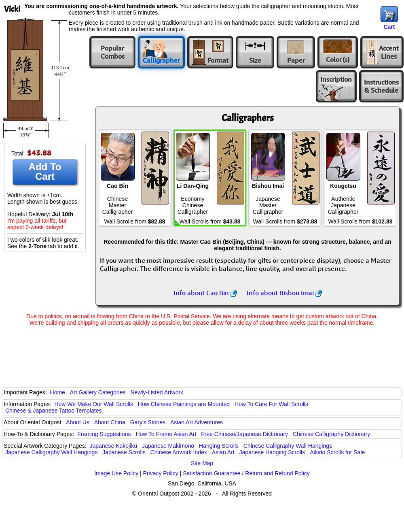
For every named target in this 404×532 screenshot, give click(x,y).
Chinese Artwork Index (179, 452)
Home (58, 392)
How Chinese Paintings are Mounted (184, 404)
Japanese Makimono (168, 446)
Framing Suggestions (104, 434)
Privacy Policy (161, 473)
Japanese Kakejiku (114, 446)
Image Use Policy (116, 473)
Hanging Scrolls (219, 446)
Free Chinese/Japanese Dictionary (244, 434)
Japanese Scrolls (124, 452)
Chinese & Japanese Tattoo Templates (53, 411)
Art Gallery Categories (98, 392)
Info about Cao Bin (205, 293)
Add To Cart (45, 171)
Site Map (202, 463)
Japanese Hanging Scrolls (272, 452)
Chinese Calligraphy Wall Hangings (288, 446)
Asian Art (223, 452)
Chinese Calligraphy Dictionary (331, 434)
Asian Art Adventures (197, 422)
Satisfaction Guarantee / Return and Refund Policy (246, 473)
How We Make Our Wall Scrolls (93, 404)
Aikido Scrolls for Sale (337, 452)
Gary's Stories (148, 422)
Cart (389, 27)
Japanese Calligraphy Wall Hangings (51, 452)
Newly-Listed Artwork (157, 392)
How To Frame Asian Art (166, 434)
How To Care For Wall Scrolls (271, 404)
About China (110, 422)
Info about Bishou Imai (284, 293)
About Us (78, 422)
